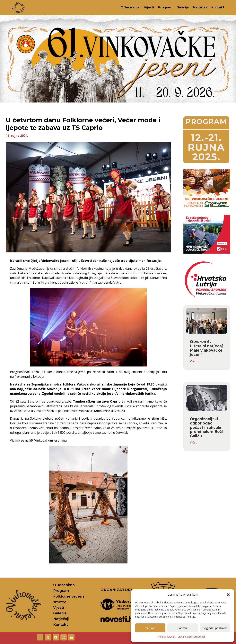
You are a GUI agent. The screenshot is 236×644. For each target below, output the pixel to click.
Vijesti (149, 7)
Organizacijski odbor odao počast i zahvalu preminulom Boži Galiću (206, 428)
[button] (228, 595)
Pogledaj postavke (215, 628)
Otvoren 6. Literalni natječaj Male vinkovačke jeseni (206, 348)
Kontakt (218, 7)
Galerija (183, 7)
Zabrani (183, 628)
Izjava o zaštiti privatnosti (192, 637)
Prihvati (150, 628)
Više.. (193, 361)
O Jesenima (130, 7)
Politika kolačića (167, 637)
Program (165, 7)
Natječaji (200, 7)
